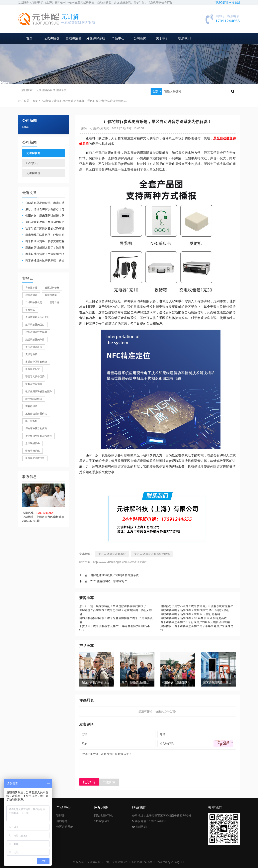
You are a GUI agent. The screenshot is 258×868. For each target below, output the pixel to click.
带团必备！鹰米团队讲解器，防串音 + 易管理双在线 (43, 216)
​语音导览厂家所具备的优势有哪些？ (43, 229)
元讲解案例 (33, 173)
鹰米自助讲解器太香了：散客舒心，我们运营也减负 (43, 248)
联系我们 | (222, 2)
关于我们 (162, 38)
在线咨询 (139, 827)
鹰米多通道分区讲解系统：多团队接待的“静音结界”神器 (43, 261)
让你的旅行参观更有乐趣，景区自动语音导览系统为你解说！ (92, 101)
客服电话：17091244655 (149, 821)
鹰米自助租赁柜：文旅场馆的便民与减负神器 (43, 254)
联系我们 (184, 38)
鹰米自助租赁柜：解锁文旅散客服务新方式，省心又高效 (43, 241)
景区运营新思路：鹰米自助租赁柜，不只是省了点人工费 (43, 222)
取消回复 (109, 782)
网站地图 (234, 2)
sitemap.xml (102, 821)
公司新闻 (140, 38)
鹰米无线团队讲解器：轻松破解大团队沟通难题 (43, 235)
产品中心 (118, 38)
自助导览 (62, 821)
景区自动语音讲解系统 (112, 554)
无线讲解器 (51, 38)
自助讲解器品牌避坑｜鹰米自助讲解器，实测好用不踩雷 (43, 203)
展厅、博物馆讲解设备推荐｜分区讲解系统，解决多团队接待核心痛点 (43, 210)
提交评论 (89, 782)
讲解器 (60, 815)
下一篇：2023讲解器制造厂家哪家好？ (103, 581)
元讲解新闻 (33, 153)
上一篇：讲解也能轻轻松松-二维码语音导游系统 (109, 575)
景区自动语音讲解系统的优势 (152, 554)
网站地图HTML (104, 815)
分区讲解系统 (96, 38)
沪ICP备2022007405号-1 (139, 862)
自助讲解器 (74, 38)
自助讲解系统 (58, 90)
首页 (29, 38)
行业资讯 (32, 163)
